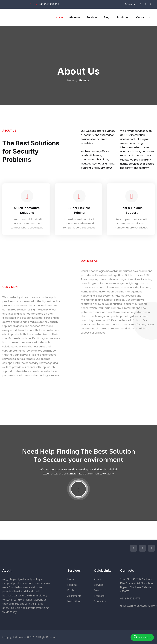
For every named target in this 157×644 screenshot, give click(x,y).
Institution (74, 601)
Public (71, 590)
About (98, 579)
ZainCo (22, 637)
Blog (107, 17)
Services (92, 17)
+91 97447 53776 (130, 598)
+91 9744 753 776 (49, 4)
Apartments (74, 596)
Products (123, 17)
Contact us (143, 17)
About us (75, 17)
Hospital (72, 585)
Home (59, 17)
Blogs (97, 590)
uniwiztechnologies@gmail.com (139, 606)
